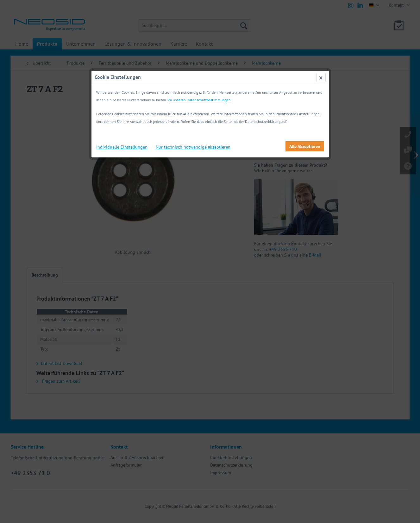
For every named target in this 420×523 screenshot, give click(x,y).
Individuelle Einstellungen (122, 147)
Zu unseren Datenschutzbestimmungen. (200, 100)
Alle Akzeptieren (305, 146)
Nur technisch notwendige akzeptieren (193, 147)
